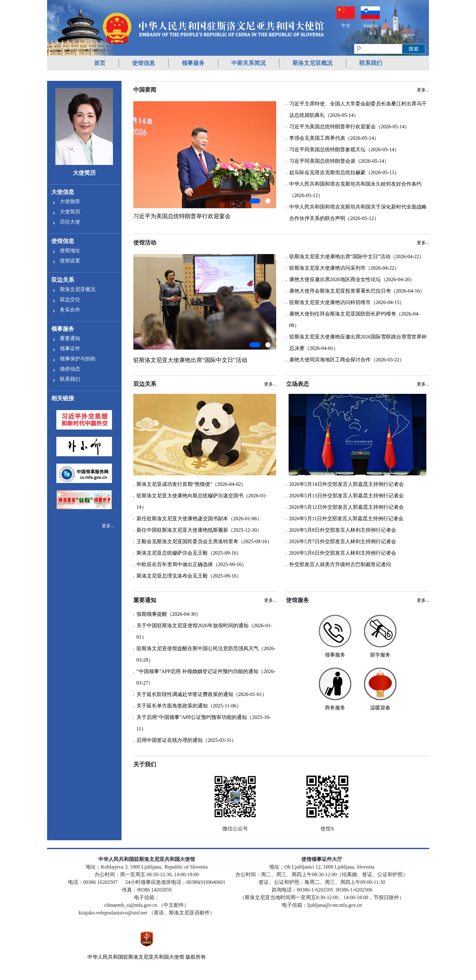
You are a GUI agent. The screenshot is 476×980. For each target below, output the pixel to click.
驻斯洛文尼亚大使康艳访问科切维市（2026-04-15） (347, 302)
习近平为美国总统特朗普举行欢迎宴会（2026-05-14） (350, 127)
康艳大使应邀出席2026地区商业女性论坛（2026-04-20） (352, 279)
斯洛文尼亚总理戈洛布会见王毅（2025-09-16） (189, 576)
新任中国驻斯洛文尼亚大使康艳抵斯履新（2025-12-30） (199, 530)
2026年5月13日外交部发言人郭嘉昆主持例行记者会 (346, 496)
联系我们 (371, 63)
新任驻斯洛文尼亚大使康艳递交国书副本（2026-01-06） (199, 518)
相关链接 (63, 398)
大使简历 (70, 212)
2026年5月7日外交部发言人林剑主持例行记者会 (343, 541)
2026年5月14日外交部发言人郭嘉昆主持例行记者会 (346, 484)
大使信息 (63, 192)
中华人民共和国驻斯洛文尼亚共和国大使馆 (136, 957)
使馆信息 (143, 63)
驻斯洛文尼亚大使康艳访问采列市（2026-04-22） (344, 268)
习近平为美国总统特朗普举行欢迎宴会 (182, 216)
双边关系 (63, 280)
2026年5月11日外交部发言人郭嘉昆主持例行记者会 (346, 518)
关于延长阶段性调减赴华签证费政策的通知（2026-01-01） (202, 694)
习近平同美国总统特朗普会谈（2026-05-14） (339, 161)
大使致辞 (70, 201)
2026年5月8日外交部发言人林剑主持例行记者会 (343, 530)
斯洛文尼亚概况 (312, 63)
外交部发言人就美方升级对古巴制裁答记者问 (340, 564)
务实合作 (70, 310)
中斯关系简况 (248, 63)
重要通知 (70, 338)
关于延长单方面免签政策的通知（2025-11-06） (189, 706)
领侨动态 (70, 369)
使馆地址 (70, 250)
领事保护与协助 (78, 359)
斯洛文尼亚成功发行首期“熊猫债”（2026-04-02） (191, 484)
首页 (100, 63)
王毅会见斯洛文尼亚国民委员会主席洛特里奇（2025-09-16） (204, 541)
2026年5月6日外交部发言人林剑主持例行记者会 (343, 553)
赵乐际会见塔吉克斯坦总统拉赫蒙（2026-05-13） (344, 172)
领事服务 (193, 63)
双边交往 (70, 299)
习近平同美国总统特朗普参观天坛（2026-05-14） (344, 149)
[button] (255, 201)
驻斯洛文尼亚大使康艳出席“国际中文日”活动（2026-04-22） (357, 256)
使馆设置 (70, 261)
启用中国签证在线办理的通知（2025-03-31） (187, 740)
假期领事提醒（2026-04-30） (169, 614)
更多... (108, 526)
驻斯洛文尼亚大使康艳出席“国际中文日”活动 (190, 360)
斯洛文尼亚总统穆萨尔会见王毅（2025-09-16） (189, 553)
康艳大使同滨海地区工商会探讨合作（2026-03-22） (347, 360)
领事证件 (70, 348)
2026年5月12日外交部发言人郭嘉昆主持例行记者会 (346, 507)
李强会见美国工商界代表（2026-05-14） (334, 138)
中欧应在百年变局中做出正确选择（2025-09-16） (192, 564)
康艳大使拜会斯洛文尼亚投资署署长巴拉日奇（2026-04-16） (357, 291)
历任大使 (70, 222)
